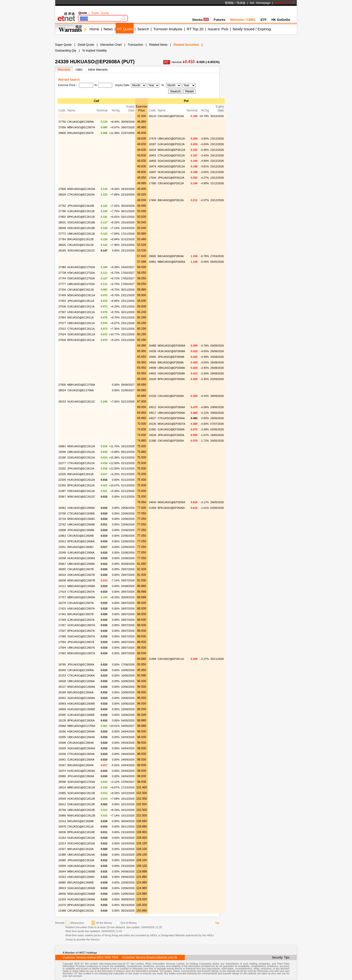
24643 (152, 502)
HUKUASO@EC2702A (81, 267)
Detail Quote (86, 45)
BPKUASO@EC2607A (81, 631)
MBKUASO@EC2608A (81, 586)
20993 (62, 704)
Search (143, 29)
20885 (62, 776)
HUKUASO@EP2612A (171, 172)
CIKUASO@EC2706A (81, 390)
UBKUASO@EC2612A (81, 452)
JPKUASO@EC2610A (81, 860)
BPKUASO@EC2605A (81, 720)
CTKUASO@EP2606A (171, 418)
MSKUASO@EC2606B (81, 894)
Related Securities (186, 45)
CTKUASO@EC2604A (81, 754)
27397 (62, 312)
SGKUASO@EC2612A (81, 457)
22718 (62, 519)
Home (94, 29)
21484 (152, 659)
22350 (62, 485)
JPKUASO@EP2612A (171, 178)
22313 (62, 843)
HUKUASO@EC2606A (81, 558)
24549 (62, 799)
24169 (152, 379)
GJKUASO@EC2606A (81, 553)
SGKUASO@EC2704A (81, 782)
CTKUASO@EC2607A (81, 592)
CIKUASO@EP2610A (171, 116)
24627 (152, 418)
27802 (62, 217)
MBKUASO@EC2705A (81, 726)
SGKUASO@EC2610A (81, 843)
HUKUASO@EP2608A (171, 351)
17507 (62, 631)
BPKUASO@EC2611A (81, 340)
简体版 (241, 3)
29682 (152, 256)
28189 (62, 250)
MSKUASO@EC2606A (81, 687)
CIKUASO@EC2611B (81, 290)
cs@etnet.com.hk (166, 958)
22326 (62, 474)
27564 (62, 317)
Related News (158, 45)
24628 (152, 435)
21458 (152, 508)
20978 (62, 827)
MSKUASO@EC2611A (81, 295)
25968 (62, 726)
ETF (264, 20)
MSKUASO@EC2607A (81, 653)
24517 (152, 413)
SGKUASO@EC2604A (81, 748)
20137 (62, 687)
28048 (62, 228)
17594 (62, 648)
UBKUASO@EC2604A (81, 737)
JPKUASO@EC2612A (81, 468)
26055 (62, 569)
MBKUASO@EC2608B (81, 871)
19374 (62, 771)
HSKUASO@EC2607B (81, 575)
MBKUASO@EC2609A (81, 597)
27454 (62, 301)
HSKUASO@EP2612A (171, 166)
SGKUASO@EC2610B (81, 222)
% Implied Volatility (95, 51)
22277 (62, 463)
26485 (152, 346)
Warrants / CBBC (243, 20)
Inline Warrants (98, 70)
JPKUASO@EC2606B (81, 530)
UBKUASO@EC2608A (81, 564)
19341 (62, 760)
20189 (62, 692)
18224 (152, 150)
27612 (62, 329)
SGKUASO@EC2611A (81, 334)
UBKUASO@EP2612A (171, 139)
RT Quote (125, 29)
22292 (62, 468)
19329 (62, 748)
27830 (62, 385)
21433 (62, 899)
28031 (62, 222)
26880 (62, 882)
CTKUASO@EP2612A (171, 155)
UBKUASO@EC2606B (81, 524)
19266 (62, 731)
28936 (62, 894)
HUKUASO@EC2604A (81, 771)
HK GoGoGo (281, 20)
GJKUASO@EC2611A (81, 306)
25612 (62, 804)
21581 (152, 429)
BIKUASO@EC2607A (81, 133)
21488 (62, 911)
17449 (62, 620)
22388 (62, 855)
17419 (62, 592)
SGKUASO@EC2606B (81, 888)
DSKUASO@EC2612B (81, 804)
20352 (62, 698)
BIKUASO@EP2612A (171, 200)
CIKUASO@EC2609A (81, 122)
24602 (152, 373)
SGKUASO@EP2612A (171, 161)
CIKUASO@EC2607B (81, 569)
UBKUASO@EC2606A (81, 681)
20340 (62, 670)
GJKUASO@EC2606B (81, 715)
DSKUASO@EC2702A (81, 278)
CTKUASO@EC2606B (81, 513)
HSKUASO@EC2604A (81, 731)
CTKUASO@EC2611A (81, 329)
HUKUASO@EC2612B (81, 799)
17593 (62, 642)
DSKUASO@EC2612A (81, 491)
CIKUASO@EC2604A (81, 743)
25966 (62, 816)
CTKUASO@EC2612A (81, 463)
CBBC (79, 70)
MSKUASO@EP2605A (171, 502)
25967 (62, 497)
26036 (62, 580)
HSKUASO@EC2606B (81, 704)
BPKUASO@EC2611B (81, 217)
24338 (62, 558)
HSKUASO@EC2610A (81, 866)
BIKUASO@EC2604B (81, 821)
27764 (62, 239)
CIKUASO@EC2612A (81, 245)
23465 (62, 793)
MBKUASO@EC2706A (81, 385)
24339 (152, 351)
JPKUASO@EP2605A (171, 435)
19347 (62, 765)
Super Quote (100, 13)
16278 (62, 603)
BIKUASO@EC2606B (81, 882)
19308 (62, 743)
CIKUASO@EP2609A (171, 396)
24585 (62, 860)
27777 (62, 284)
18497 (152, 172)
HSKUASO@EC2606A (81, 508)
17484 (152, 200)
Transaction (135, 45)
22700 (62, 513)
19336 (62, 754)
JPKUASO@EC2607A (81, 642)
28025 (62, 245)
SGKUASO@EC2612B (81, 793)
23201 (62, 547)
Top (217, 923)
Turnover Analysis (168, 29)
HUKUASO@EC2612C (81, 402)
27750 (62, 122)
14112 (62, 586)
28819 (62, 888)
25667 (62, 564)
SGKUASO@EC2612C (81, 250)
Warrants (64, 70)
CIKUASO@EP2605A (171, 441)
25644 (62, 871)
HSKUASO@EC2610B (81, 228)
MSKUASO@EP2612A (171, 150)
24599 (62, 866)
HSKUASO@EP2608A (171, 373)
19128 (62, 720)
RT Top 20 (195, 29)
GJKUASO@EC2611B (81, 211)
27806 (62, 189)
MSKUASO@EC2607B (81, 580)
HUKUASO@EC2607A (81, 625)
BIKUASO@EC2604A (81, 765)
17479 (152, 139)
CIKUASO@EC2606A (81, 670)
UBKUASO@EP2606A (171, 413)
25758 (62, 810)
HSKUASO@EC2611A (81, 312)
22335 (62, 480)
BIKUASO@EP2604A (171, 256)
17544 (152, 178)
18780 (62, 664)
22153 (62, 675)
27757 (62, 597)
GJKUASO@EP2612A (171, 144)
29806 (62, 133)
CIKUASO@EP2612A (171, 183)
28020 (62, 195)
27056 (62, 127)
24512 (152, 407)
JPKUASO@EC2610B (81, 206)
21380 (152, 441)
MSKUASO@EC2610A (81, 189)
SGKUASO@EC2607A (81, 636)
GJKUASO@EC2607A (81, 620)
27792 (62, 206)
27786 (62, 211)
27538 (62, 306)
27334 (62, 290)
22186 (62, 457)
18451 (152, 155)
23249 (62, 553)
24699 (62, 709)
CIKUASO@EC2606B (81, 536)
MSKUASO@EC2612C (81, 497)
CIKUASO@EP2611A (171, 659)
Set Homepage (260, 3)
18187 (152, 144)
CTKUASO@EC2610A (81, 195)
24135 (152, 424)
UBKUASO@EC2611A (81, 323)
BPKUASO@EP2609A (171, 379)
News (108, 29)
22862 (62, 536)
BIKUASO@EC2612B (81, 239)
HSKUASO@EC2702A (81, 273)
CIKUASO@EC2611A (81, 827)
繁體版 (229, 3)
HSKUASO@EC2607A (81, 609)
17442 (62, 614)
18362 (62, 508)
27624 (62, 334)
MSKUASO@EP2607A (171, 424)
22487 (62, 491)
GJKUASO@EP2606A (171, 429)
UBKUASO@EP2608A (171, 368)
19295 (62, 737)
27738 (62, 273)
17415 (62, 609)
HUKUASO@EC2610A (81, 838)
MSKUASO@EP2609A (171, 346)
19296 (62, 452)
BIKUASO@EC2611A (81, 317)
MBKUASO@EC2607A (81, 127)
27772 (62, 234)
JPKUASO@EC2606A (81, 664)
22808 (62, 530)
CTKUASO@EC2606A (81, 675)
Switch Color (285, 3)
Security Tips (281, 958)
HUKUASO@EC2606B (81, 709)
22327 (62, 849)
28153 (62, 402)
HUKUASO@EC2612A (81, 480)
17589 (62, 636)
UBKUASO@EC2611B (81, 234)
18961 (62, 446)
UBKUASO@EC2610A (81, 855)
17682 (62, 653)
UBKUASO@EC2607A (81, 648)
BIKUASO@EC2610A (81, 849)
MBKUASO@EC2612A (81, 787)
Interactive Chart (111, 45)
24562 (152, 362)
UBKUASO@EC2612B (81, 810)
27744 (62, 278)
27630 (62, 340)
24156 (152, 396)
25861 (152, 262)
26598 (62, 782)
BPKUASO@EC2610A (81, 905)
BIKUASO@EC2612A (81, 474)
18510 (62, 787)
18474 (152, 166)
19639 (62, 681)
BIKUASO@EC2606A (81, 692)
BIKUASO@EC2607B (81, 614)
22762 (62, 524)
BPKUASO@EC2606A (81, 541)
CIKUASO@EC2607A (81, 603)
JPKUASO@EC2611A (81, 301)
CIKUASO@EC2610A (81, 911)
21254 (62, 838)
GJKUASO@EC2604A (81, 760)
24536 (62, 832)
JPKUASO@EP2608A (171, 357)
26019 (62, 575)
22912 (62, 541)
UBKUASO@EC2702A (81, 284)
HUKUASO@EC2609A (81, 899)
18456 (152, 161)
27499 (62, 295)
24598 (152, 368)
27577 (62, 323)
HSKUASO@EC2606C (81, 877)
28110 (152, 116)
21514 (62, 821)
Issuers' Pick (218, 29)
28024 (62, 390)
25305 (62, 715)
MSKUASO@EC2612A (81, 446)
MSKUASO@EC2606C (81, 519)
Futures (220, 20)
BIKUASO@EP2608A (171, 362)
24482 (152, 357)
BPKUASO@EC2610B (81, 832)
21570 (62, 905)
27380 (62, 267)
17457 (62, 625)
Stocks (200, 20)
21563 (62, 877)
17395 (152, 183)
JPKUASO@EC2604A (81, 776)
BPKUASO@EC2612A (81, 485)
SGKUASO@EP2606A (171, 407)
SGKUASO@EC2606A (81, 698)
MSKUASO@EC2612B (81, 816)
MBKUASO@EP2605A (171, 262)
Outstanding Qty (66, 51)
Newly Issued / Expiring (252, 29)
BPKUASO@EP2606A (171, 508)
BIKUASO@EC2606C (81, 547)
